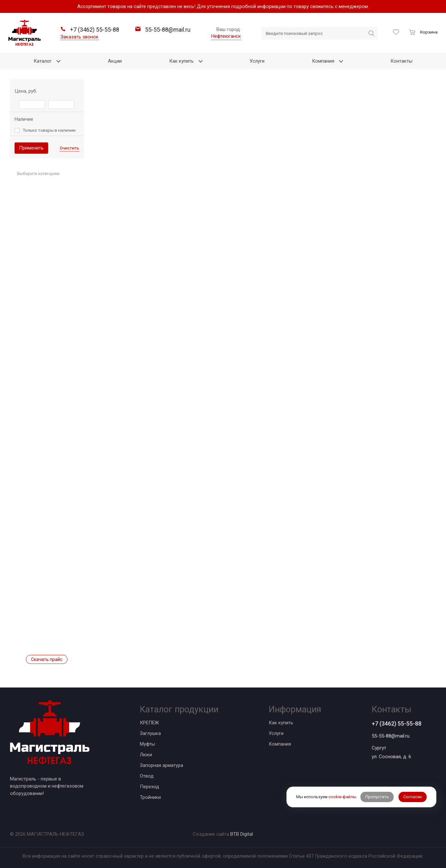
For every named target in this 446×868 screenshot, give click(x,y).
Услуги (276, 733)
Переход (150, 787)
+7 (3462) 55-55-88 (397, 723)
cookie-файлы (342, 797)
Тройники (150, 797)
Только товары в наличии (49, 130)
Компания (280, 744)
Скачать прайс (47, 659)
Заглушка (150, 733)
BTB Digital (242, 834)
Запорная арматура (161, 765)
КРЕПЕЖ (149, 723)
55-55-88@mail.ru (391, 736)
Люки (146, 755)
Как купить (281, 723)
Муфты (147, 744)
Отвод (147, 776)
